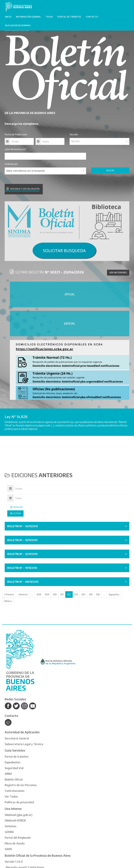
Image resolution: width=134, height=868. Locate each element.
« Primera (9, 594)
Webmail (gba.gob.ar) (19, 815)
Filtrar (15, 513)
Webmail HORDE (15, 820)
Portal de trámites (69, 17)
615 (91, 594)
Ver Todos (11, 797)
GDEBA (9, 832)
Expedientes (13, 762)
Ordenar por (11, 164)
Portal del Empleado (18, 838)
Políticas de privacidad (19, 802)
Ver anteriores (118, 273)
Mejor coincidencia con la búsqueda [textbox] (26, 171)
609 (47, 594)
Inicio (8, 17)
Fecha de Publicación (16, 134)
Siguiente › (114, 594)
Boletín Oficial (14, 779)
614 (83, 594)
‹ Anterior (23, 594)
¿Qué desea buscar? (15, 149)
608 (39, 594)
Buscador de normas (18, 25)
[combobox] (99, 141)
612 (69, 594)
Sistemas (11, 826)
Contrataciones (15, 791)
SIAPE (8, 849)
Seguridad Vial (14, 768)
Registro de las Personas (21, 785)
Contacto (92, 17)
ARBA (8, 774)
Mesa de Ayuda (15, 843)
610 (55, 594)
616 (98, 594)
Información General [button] (28, 17)
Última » (8, 601)
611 (62, 594)
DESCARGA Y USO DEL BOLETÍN (23, 189)
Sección (74, 134)
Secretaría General (17, 738)
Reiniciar (16, 507)
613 (76, 594)
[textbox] (99, 141)
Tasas (49, 17)
